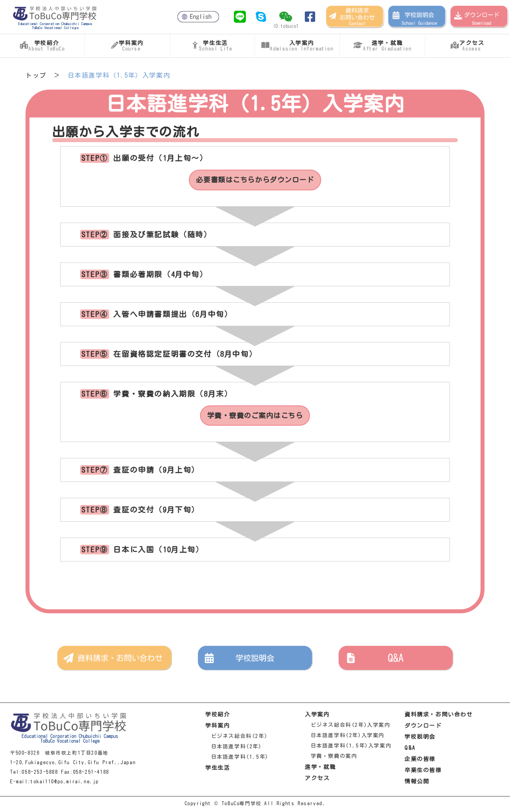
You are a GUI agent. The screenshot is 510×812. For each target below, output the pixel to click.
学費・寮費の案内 (331, 758)
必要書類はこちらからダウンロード (255, 180)
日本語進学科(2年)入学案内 (345, 737)
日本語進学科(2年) (233, 748)
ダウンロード (423, 727)
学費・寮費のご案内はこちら (255, 417)
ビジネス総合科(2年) (236, 738)
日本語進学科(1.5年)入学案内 (348, 747)
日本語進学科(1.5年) (237, 758)
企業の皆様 (420, 761)
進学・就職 (320, 769)
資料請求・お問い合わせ (439, 716)
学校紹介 (218, 716)
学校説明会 (420, 738)
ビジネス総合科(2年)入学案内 (348, 727)
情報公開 (417, 783)
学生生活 (218, 769)
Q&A (410, 749)
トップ (36, 75)
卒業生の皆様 (423, 772)
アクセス (317, 780)
